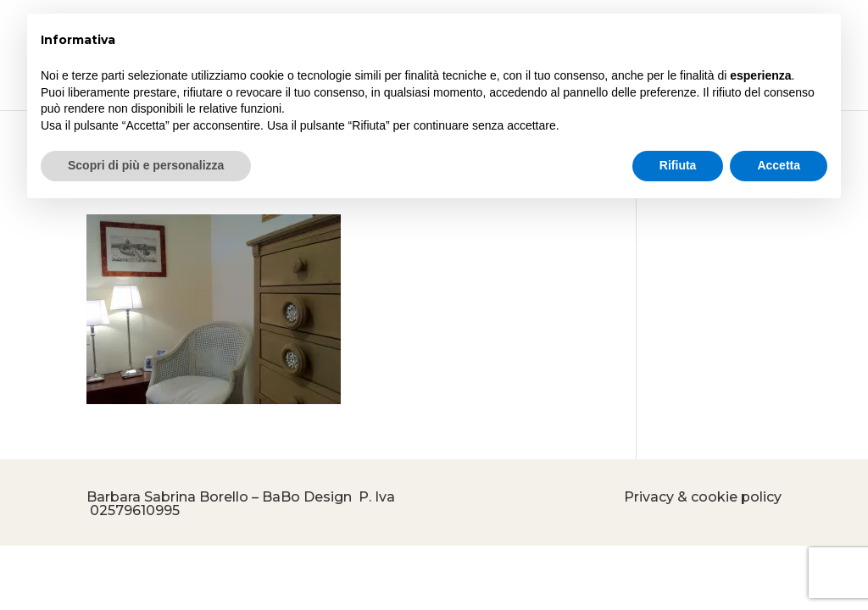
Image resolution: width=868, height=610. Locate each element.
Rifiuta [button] (678, 165)
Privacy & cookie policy (703, 497)
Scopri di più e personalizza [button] (146, 165)
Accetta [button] (779, 165)
